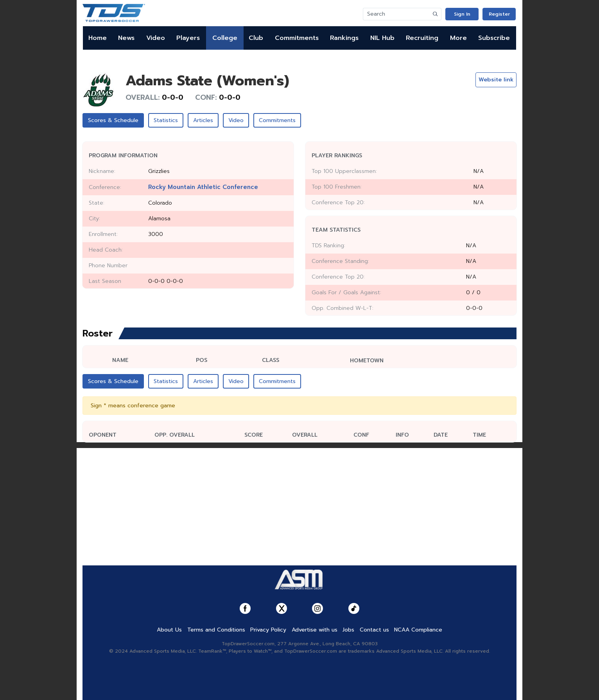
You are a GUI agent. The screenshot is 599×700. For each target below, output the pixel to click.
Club (256, 38)
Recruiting (422, 38)
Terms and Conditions (216, 630)
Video (156, 38)
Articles (203, 120)
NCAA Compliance (418, 630)
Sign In (462, 14)
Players (188, 38)
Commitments (297, 38)
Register (499, 14)
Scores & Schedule (113, 120)
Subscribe (494, 38)
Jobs (348, 630)
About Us (169, 630)
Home (98, 38)
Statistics (166, 120)
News (126, 38)
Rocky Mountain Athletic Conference (203, 187)
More (458, 38)
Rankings (344, 38)
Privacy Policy (268, 630)
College (225, 38)
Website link (496, 80)
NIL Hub (382, 38)
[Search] (396, 14)
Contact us (374, 630)
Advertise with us (315, 630)
